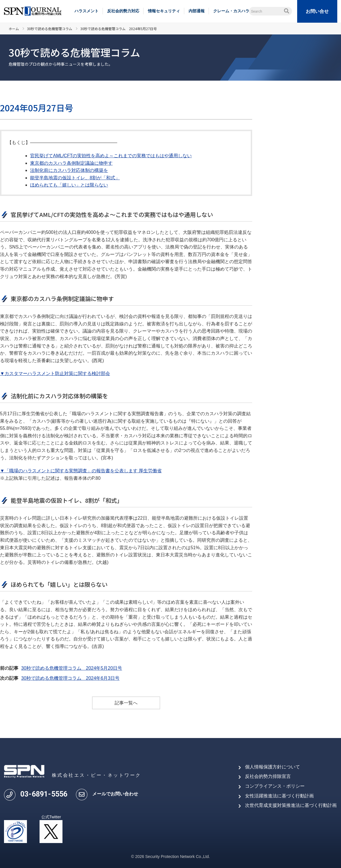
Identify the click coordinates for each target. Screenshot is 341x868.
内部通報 (197, 11)
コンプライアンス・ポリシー (275, 786)
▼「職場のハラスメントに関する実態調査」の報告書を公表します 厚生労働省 (81, 471)
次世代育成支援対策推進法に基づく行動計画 (291, 805)
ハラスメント (87, 11)
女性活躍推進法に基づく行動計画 (279, 796)
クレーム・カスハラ (231, 11)
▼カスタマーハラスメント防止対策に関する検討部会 (55, 373)
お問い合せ (317, 11)
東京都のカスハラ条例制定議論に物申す (71, 163)
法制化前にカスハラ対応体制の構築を (69, 170)
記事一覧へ (126, 703)
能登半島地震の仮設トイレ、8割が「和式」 (75, 178)
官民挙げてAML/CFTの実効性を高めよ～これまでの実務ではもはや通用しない (111, 156)
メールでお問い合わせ (115, 794)
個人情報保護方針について (273, 767)
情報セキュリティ (164, 11)
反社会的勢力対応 (123, 11)
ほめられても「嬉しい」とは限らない (69, 185)
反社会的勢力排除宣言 (268, 776)
